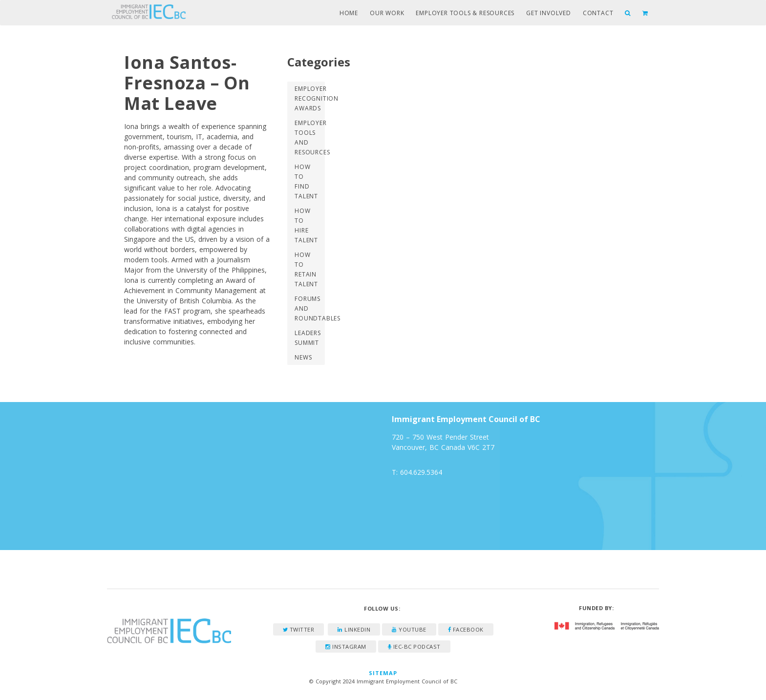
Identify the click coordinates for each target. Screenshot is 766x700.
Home (349, 13)
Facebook (466, 629)
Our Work (387, 13)
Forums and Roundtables (309, 308)
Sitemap (383, 673)
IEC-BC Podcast (414, 647)
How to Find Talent (306, 181)
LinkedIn (354, 629)
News (303, 357)
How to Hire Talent (306, 225)
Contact (598, 13)
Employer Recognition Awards (309, 98)
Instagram (346, 647)
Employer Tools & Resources (465, 13)
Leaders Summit (308, 338)
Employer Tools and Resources (309, 138)
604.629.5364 (421, 472)
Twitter (299, 629)
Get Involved (549, 13)
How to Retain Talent (306, 269)
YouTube (409, 629)
